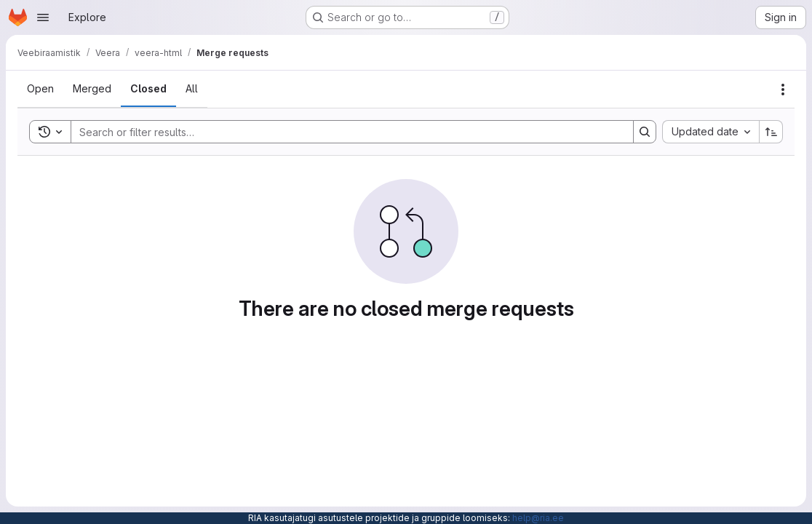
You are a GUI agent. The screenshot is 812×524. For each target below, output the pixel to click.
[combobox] (710, 132)
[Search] (345, 132)
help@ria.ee (538, 518)
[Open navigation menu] (43, 17)
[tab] (40, 89)
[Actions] (783, 90)
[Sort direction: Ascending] (771, 132)
